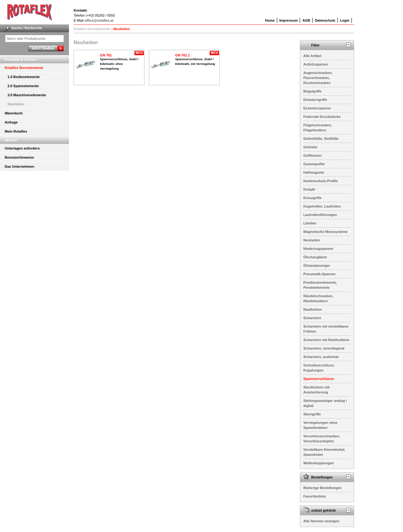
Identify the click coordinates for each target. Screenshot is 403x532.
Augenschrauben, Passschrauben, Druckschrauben (318, 78)
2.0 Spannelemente (23, 86)
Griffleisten (312, 155)
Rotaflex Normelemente (24, 68)
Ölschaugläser (315, 257)
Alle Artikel (312, 56)
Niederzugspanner (318, 249)
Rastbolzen (313, 309)
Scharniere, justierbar (321, 357)
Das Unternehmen (19, 166)
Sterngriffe (312, 414)
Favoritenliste (315, 496)
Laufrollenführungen (320, 215)
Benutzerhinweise (19, 157)
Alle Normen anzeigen (321, 521)
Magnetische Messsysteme (325, 232)
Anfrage (11, 122)
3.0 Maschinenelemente (27, 95)
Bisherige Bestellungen (322, 488)
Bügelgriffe (312, 91)
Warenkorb (14, 113)
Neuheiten (16, 104)
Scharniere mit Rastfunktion (326, 340)
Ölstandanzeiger (317, 266)
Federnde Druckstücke (322, 117)
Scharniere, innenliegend (324, 348)
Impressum (289, 20)
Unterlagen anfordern (22, 148)
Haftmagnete (314, 172)
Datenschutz (325, 20)
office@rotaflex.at (99, 20)
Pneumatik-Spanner (319, 274)
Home (270, 20)
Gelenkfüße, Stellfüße (321, 139)
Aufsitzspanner (316, 64)
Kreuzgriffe (312, 198)
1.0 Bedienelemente (24, 77)
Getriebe (310, 147)
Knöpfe (309, 189)
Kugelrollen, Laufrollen (322, 206)
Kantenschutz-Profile (321, 181)
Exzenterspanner (317, 108)
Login (345, 20)
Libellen (310, 223)
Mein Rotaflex (16, 131)
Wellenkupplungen (319, 463)
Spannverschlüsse (319, 379)
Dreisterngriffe (315, 100)
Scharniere (312, 318)
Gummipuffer (314, 164)
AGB (306, 20)
